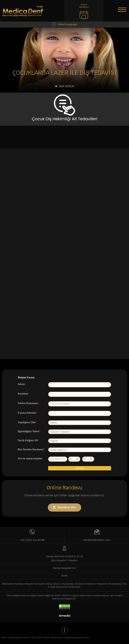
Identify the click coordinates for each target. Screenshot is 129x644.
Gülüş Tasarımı (54, 584)
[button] (122, 10)
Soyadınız (24, 394)
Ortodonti (79, 584)
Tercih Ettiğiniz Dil (29, 440)
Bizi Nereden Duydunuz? (31, 449)
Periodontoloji (115, 584)
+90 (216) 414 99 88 (32, 540)
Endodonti (91, 584)
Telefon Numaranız (28, 403)
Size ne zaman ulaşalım (30, 458)
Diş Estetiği (68, 584)
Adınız (22, 384)
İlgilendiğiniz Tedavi (29, 431)
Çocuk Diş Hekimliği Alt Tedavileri (64, 119)
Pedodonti (102, 584)
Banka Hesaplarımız (64, 568)
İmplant (41, 584)
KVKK (65, 576)
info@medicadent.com (97, 540)
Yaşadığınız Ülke (27, 422)
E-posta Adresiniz (28, 413)
